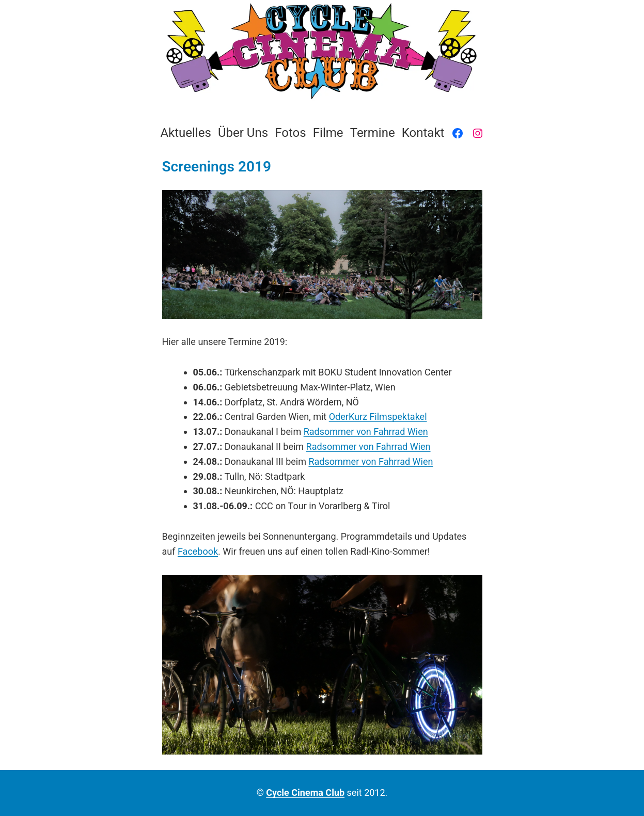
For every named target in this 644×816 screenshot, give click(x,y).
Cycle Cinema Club (305, 793)
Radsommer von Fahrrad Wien (366, 431)
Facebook (198, 551)
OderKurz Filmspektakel (378, 417)
